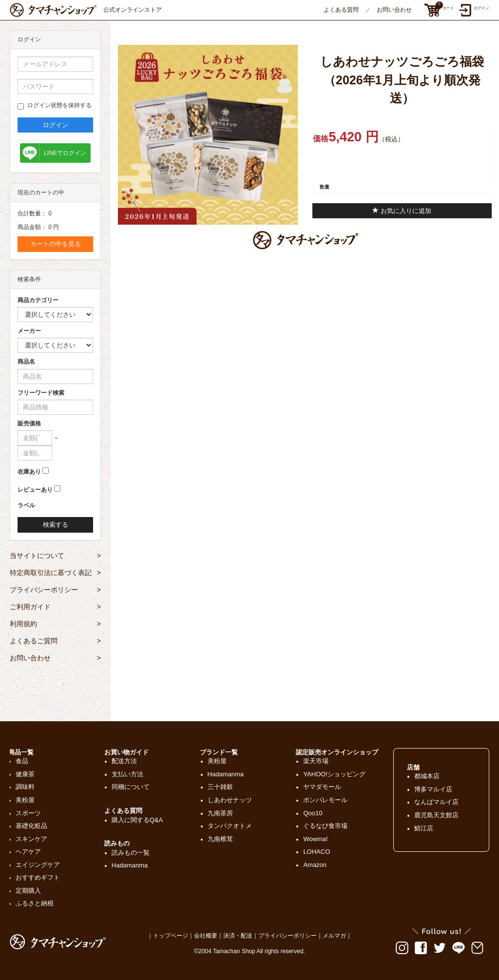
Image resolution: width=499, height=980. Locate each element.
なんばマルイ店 (436, 802)
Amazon (315, 865)
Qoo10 (313, 813)
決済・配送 (238, 936)
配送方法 (124, 761)
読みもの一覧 (131, 853)
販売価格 (29, 423)
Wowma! (315, 839)
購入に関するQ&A (137, 820)
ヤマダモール (322, 787)
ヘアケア (28, 852)
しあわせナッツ (230, 800)
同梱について (131, 787)
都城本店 (427, 776)
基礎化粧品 (31, 826)
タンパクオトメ (230, 826)
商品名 (26, 362)
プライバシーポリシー (55, 590)
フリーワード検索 (41, 393)
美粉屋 (25, 800)
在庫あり (29, 472)
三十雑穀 (220, 787)
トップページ (171, 936)
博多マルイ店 (433, 789)
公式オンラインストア (86, 10)
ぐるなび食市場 (325, 826)
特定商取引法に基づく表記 (55, 573)
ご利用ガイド (55, 607)
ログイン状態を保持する (55, 106)
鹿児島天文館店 (436, 815)
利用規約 (55, 624)
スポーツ (28, 813)
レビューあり (35, 490)
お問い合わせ (394, 10)
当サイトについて (55, 556)
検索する (56, 525)
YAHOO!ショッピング (334, 774)
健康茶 (25, 774)
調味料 (25, 787)
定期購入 (28, 891)
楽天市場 (316, 761)
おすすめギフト (38, 877)
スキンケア (31, 839)
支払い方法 (127, 774)
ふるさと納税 (35, 903)
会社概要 (206, 936)
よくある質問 (341, 10)
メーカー (29, 331)
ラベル (26, 505)
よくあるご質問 (55, 641)
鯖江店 (424, 828)
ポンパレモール (325, 800)
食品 (22, 761)
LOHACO (317, 852)
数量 (325, 187)
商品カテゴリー (38, 300)
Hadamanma (130, 865)
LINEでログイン (65, 153)
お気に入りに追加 (402, 211)
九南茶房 (220, 813)
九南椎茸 (220, 839)
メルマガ (334, 936)
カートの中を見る (56, 244)
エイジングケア (38, 865)
